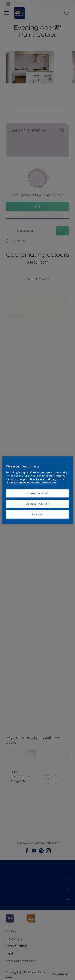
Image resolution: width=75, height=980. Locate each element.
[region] (37, 490)
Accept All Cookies (37, 504)
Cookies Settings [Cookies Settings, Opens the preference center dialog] (37, 493)
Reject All (37, 514)
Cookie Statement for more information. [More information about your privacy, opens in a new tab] (32, 482)
